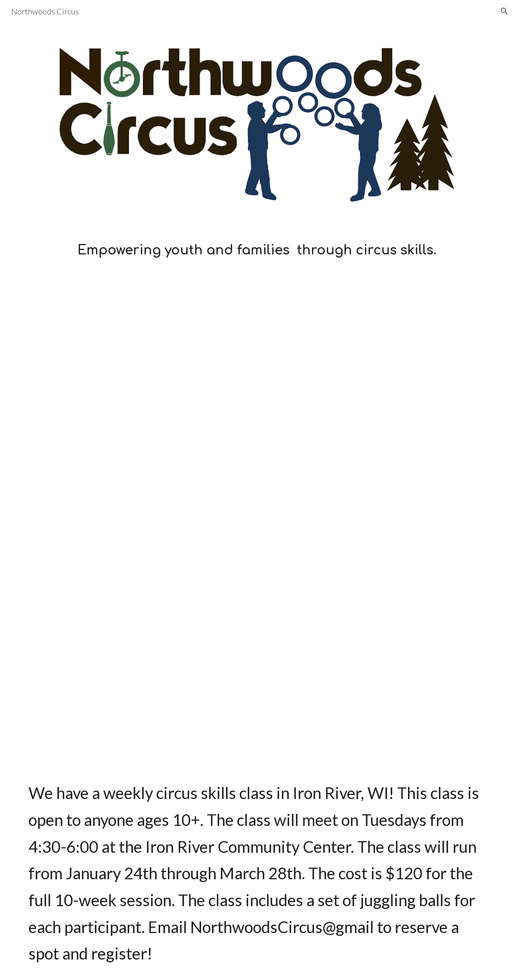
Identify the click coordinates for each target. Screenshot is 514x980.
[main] (257, 250)
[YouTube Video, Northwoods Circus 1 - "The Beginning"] (257, 398)
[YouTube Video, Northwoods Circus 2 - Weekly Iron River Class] (257, 645)
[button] (504, 11)
